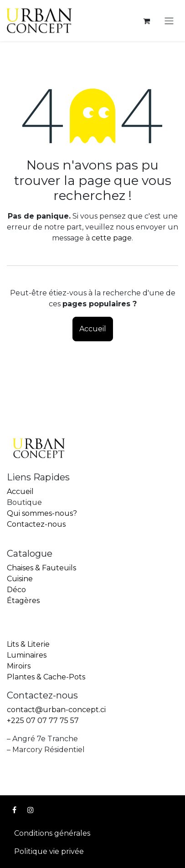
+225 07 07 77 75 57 (43, 721)
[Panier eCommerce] (146, 21)
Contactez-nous (36, 524)
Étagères (23, 601)
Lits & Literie (28, 644)
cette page (112, 238)
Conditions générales (52, 833)
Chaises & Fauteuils (41, 568)
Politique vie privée (49, 851)
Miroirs (19, 666)
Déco (16, 590)
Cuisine (20, 579)
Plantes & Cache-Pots (46, 677)
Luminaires (27, 655)
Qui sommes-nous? (42, 513)
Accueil (93, 329)
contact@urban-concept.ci (56, 710)
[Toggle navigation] (169, 21)
